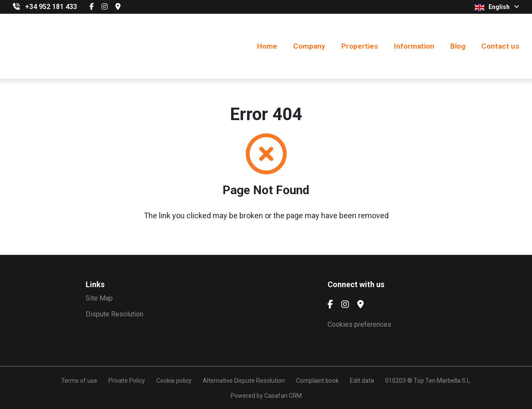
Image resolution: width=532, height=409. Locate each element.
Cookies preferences (359, 324)
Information (414, 46)
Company (309, 46)
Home (267, 46)
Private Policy (127, 381)
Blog (458, 46)
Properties (360, 46)
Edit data (362, 381)
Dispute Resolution (114, 314)
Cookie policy (174, 381)
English (497, 7)
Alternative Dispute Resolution (244, 381)
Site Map (99, 298)
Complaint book (317, 381)
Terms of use (79, 381)
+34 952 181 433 (51, 7)
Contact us (500, 46)
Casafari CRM (283, 396)
